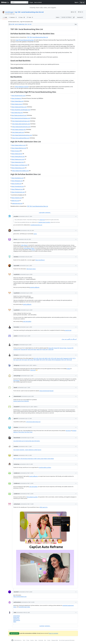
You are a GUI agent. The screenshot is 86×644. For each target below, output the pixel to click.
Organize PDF (70, 348)
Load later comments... (45, 626)
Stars (22, 17)
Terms (24, 640)
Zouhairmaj (16, 464)
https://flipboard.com (17, 189)
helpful (69, 369)
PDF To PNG (30, 360)
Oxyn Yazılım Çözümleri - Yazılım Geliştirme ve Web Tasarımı (27, 450)
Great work (33, 370)
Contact (49, 640)
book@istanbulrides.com (36, 225)
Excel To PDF (19, 360)
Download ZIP (80, 17)
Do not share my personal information (67, 640)
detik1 (15, 622)
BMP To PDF (48, 358)
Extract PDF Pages (32, 349)
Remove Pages (63, 348)
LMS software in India (29, 248)
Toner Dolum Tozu (22, 432)
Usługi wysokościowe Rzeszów (46, 391)
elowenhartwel (17, 396)
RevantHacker (17, 438)
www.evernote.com (17, 203)
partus (35, 234)
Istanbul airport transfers (44, 222)
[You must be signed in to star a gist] (74, 12)
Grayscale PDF (24, 349)
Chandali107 (17, 407)
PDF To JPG (24, 360)
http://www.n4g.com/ (17, 113)
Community (41, 640)
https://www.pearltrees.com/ (19, 107)
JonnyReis (16, 216)
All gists (31, 2)
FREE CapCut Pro (44, 507)
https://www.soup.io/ (17, 104)
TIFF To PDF (54, 358)
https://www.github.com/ (18, 157)
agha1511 (16, 418)
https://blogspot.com (17, 181)
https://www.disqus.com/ (18, 168)
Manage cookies (55, 640)
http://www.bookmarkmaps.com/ (21, 121)
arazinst (16, 336)
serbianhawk (17, 504)
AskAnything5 (17, 376)
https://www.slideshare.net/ (19, 148)
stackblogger (9, 12)
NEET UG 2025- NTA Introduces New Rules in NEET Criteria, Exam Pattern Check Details (34, 459)
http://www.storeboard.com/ (19, 115)
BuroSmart (68, 431)
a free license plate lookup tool (33, 422)
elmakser (16, 427)
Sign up (82, 2)
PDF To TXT (64, 360)
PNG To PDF (42, 358)
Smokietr (16, 446)
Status (36, 640)
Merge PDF (51, 348)
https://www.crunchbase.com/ (19, 165)
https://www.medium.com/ (19, 145)
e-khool (33, 250)
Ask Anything (16, 380)
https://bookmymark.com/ (18, 96)
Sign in (76, 2)
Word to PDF (60, 358)
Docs (45, 640)
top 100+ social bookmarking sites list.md (29, 12)
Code (5, 17)
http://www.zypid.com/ (18, 132)
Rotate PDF (57, 348)
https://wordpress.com (18, 178)
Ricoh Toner (30, 432)
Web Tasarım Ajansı (31, 269)
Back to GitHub (38, 2)
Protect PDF (45, 349)
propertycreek (68, 330)
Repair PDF (39, 349)
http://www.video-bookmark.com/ (21, 124)
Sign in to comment (53, 633)
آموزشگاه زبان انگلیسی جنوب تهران (69, 339)
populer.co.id (16, 619)
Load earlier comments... (45, 213)
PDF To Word (48, 360)
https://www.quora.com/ (18, 159)
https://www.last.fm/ (17, 154)
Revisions (13, 17)
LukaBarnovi (17, 473)
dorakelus (16, 257)
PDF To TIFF (42, 360)
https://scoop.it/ (16, 151)
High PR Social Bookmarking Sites (25, 40)
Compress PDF (17, 349)
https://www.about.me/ (18, 162)
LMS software (24, 245)
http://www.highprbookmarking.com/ (22, 135)
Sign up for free (14, 633)
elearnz (15, 239)
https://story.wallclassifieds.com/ (21, 138)
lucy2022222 (17, 274)
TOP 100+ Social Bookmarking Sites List (37, 37)
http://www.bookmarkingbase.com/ (21, 118)
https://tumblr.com (16, 184)
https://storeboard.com (18, 186)
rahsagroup (16, 365)
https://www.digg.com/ (18, 101)
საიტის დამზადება (27, 304)
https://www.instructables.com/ (20, 171)
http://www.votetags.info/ (19, 130)
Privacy (28, 640)
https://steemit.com (17, 198)
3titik (15, 612)
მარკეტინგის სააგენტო (32, 497)
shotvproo (16, 345)
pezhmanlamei (17, 602)
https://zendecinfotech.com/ (20, 597)
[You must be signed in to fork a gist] (81, 12)
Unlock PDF (51, 349)
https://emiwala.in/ (17, 98)
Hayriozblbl (16, 266)
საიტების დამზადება (35, 287)
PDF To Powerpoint (56, 360)
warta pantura (17, 620)
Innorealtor (16, 327)
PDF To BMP (36, 360)
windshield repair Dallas (24, 607)
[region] (43, 118)
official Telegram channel (22, 87)
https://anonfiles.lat (40, 260)
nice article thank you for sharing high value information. (27, 441)
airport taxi (42, 220)
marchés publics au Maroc (45, 467)
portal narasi (16, 617)
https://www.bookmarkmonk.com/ (21, 127)
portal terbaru (17, 616)
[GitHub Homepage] (12, 640)
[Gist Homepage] (5, 2)
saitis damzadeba (27, 321)
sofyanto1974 (17, 230)
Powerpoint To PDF (68, 358)
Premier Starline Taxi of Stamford (21, 401)
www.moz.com (15, 201)
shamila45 (16, 592)
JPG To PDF (36, 358)
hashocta (16, 455)
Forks (30, 17)
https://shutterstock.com (18, 192)
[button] (74, 17)
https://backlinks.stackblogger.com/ (21, 110)
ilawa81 (16, 387)
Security (32, 640)
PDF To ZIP (69, 360)
